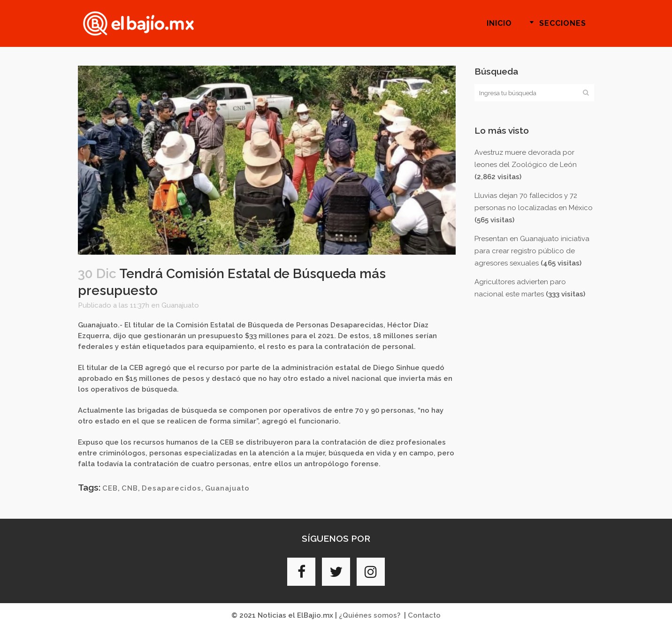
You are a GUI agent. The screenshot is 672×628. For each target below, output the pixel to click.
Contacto (424, 615)
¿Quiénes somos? (370, 615)
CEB (110, 488)
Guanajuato (180, 305)
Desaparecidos (172, 488)
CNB (130, 488)
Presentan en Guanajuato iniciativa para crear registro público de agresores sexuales (532, 251)
